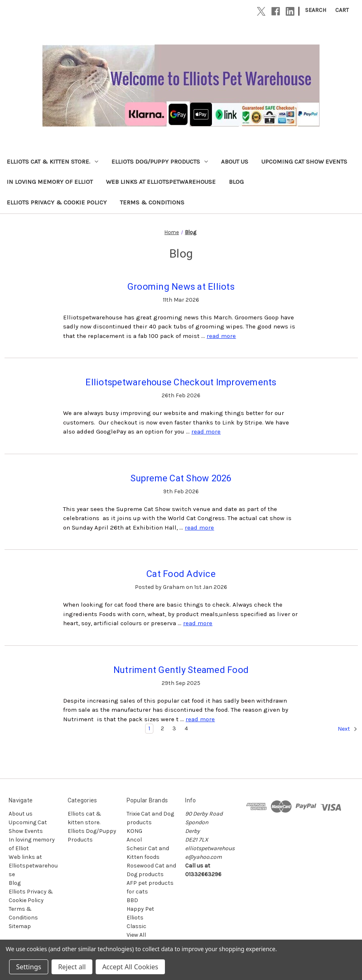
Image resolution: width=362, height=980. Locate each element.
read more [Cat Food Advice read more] (198, 623)
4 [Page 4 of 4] (186, 728)
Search (316, 10)
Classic (136, 926)
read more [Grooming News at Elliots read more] (221, 336)
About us (235, 162)
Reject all (72, 967)
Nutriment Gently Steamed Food (181, 670)
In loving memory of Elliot (50, 182)
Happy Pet (140, 909)
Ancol (134, 840)
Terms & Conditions (152, 202)
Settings (29, 967)
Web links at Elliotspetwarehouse (161, 182)
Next (348, 729)
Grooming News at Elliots (181, 287)
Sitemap (20, 926)
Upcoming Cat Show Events (304, 162)
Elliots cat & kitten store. (52, 162)
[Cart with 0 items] (342, 10)
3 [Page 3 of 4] (174, 728)
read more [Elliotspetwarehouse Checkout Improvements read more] (206, 431)
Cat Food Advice (181, 574)
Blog (236, 182)
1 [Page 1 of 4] (149, 728)
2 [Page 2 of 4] (162, 728)
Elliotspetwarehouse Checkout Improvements (181, 382)
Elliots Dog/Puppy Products (160, 162)
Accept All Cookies (130, 967)
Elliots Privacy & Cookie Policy (57, 202)
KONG (134, 831)
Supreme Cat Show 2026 (181, 478)
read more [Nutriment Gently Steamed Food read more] (200, 719)
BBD (132, 900)
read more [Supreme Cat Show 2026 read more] (199, 528)
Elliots (135, 918)
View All (136, 935)
